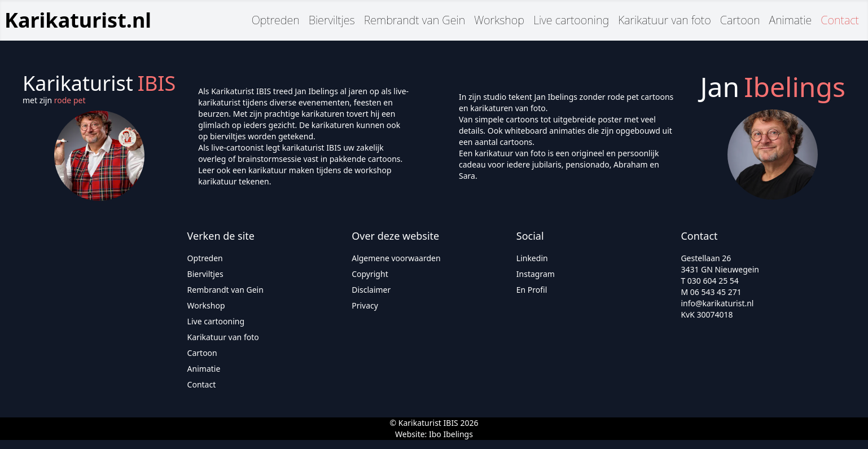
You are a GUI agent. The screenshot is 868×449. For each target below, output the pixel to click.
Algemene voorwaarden (396, 258)
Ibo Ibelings (451, 434)
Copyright (370, 274)
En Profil (532, 290)
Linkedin (532, 258)
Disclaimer (371, 290)
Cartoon (740, 20)
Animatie (791, 20)
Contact (840, 20)
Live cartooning (571, 20)
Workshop (499, 20)
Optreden (276, 20)
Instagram (536, 274)
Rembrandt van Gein (415, 20)
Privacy (365, 305)
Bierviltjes (332, 20)
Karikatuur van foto (665, 20)
